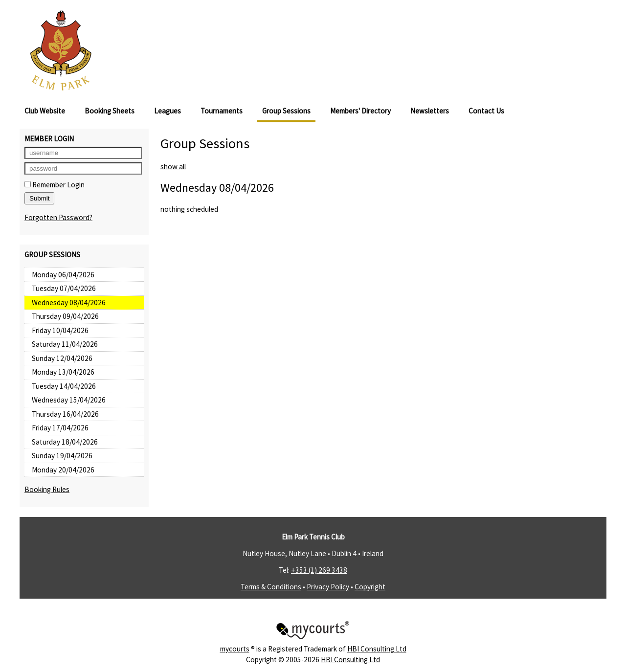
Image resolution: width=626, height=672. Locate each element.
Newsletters (430, 111)
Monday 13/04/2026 (63, 372)
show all (173, 167)
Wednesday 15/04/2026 (69, 400)
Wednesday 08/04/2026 (69, 302)
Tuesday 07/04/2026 (64, 288)
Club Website (45, 111)
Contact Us (486, 111)
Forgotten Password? (58, 217)
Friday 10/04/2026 (60, 330)
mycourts (235, 649)
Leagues (168, 111)
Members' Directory (360, 111)
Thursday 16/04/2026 (65, 414)
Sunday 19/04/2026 (62, 456)
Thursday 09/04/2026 (65, 316)
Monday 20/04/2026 (63, 470)
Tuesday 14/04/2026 (64, 386)
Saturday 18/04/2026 (65, 442)
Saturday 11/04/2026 (65, 344)
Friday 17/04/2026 (60, 428)
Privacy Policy (328, 587)
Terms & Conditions (271, 587)
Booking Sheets (110, 111)
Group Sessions (286, 111)
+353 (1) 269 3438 (319, 570)
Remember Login (55, 185)
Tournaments (222, 111)
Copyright (370, 587)
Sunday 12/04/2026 (62, 358)
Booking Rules (47, 489)
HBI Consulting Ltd (377, 649)
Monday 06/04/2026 (63, 275)
